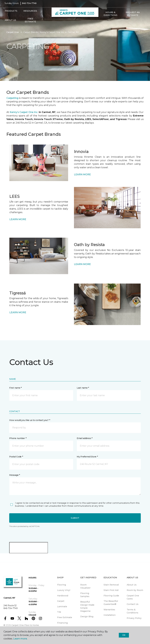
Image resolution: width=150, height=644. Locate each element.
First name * (15, 388)
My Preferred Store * (87, 457)
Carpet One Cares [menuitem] (133, 597)
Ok (124, 635)
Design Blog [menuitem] (87, 616)
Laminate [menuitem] (62, 606)
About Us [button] (10, 22)
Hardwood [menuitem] (63, 596)
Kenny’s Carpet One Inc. (24, 112)
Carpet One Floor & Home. (25, 625)
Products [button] (11, 13)
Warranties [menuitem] (109, 610)
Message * (15, 475)
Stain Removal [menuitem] (111, 585)
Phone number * (18, 438)
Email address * (85, 438)
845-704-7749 (29, 5)
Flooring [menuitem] (62, 585)
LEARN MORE (82, 174)
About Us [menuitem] (132, 585)
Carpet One (13, 32)
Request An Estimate (133, 16)
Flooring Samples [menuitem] (85, 595)
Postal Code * (16, 457)
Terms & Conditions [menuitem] (132, 611)
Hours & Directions (110, 16)
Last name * (83, 388)
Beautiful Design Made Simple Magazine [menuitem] (87, 606)
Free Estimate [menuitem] (30, 22)
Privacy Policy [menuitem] (134, 618)
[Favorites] (105, 24)
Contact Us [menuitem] (133, 604)
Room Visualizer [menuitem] (85, 586)
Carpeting (12, 98)
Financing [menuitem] (62, 623)
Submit (75, 518)
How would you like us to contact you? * (30, 420)
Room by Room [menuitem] (135, 590)
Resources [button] (30, 13)
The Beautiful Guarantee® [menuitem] (111, 603)
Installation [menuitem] (110, 615)
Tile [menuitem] (59, 612)
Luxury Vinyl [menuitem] (64, 590)
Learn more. (20, 639)
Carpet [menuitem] (61, 601)
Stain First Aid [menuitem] (111, 590)
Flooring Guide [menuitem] (111, 596)
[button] (102, 24)
